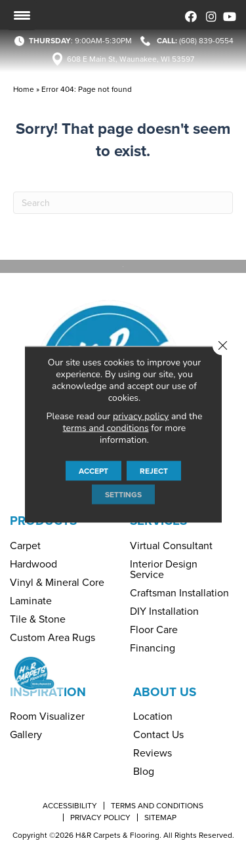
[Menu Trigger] (22, 15)
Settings (123, 494)
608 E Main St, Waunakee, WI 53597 (131, 59)
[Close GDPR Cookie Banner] (222, 345)
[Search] (123, 203)
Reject (154, 470)
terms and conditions (106, 427)
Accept (93, 470)
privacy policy (141, 416)
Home (24, 89)
